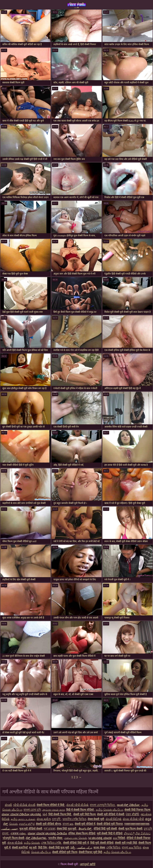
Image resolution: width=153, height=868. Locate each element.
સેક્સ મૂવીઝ (44, 819)
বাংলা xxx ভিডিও (131, 848)
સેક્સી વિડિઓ (114, 819)
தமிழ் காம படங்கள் (23, 819)
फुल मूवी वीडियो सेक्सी (31, 829)
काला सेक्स (99, 848)
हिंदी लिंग (43, 848)
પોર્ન (45, 814)
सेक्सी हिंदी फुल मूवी (59, 848)
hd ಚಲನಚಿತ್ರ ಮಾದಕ (100, 838)
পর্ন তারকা (50, 829)
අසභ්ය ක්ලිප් (27, 824)
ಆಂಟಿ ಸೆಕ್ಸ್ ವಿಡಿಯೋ (129, 805)
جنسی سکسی (9, 829)
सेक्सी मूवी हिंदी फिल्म (85, 814)
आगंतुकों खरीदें (88, 864)
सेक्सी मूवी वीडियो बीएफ (49, 824)
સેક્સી (8, 805)
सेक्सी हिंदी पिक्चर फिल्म (137, 810)
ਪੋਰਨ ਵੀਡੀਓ (132, 814)
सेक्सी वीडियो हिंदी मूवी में (76, 843)
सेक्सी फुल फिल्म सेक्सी (130, 829)
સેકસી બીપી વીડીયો (77, 805)
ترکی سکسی (84, 848)
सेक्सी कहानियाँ (20, 848)
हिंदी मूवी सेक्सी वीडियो (102, 843)
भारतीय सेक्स (55, 838)
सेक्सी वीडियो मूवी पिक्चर (110, 824)
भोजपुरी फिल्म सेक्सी (13, 838)
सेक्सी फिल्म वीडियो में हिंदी (51, 805)
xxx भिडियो (119, 838)
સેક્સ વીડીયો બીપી (133, 819)
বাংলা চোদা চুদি (32, 810)
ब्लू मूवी (33, 848)
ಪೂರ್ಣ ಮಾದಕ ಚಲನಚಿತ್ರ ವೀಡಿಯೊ (47, 833)
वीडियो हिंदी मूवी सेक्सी (105, 829)
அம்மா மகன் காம (53, 810)
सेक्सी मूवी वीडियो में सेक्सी (111, 814)
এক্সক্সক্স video (18, 833)
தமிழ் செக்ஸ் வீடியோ (109, 810)
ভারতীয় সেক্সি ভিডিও (74, 819)
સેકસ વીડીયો (15, 843)
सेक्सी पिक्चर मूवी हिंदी (91, 852)
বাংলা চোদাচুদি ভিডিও (103, 805)
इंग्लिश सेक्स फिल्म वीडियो (82, 833)
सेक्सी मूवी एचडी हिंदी (126, 843)
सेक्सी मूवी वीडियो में (85, 824)
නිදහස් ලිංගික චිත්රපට (137, 833)
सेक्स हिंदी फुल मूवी (67, 829)
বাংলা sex (68, 824)
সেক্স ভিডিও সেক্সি (51, 843)
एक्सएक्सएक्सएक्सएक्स (137, 824)
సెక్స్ (73, 848)
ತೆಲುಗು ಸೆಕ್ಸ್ (85, 829)
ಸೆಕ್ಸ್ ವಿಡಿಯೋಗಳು (36, 838)
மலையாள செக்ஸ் (76, 838)
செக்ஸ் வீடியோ (41, 852)
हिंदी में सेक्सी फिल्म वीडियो (80, 810)
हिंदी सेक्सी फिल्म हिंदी (60, 814)
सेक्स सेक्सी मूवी (96, 819)
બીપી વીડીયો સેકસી (24, 805)
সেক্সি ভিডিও (113, 848)
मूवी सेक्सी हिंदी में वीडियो (110, 833)
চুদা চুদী (57, 819)
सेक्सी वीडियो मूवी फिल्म (65, 852)
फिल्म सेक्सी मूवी (77, 5)
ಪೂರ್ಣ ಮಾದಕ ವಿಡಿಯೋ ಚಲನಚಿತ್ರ (21, 814)
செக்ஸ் (13, 824)
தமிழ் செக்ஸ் (32, 843)
